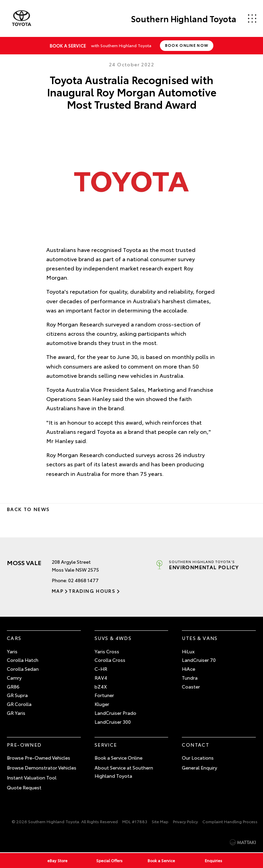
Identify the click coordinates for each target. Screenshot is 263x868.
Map (58, 591)
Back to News (28, 509)
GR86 (13, 686)
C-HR (101, 669)
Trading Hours (92, 591)
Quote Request (24, 787)
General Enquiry (199, 767)
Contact (196, 745)
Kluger (102, 704)
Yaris (12, 651)
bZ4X (101, 686)
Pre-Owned (24, 745)
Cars (14, 638)
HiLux (188, 651)
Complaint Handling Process (230, 821)
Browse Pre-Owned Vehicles (39, 758)
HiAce (189, 669)
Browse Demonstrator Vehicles (42, 767)
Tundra (190, 678)
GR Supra (17, 695)
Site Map (160, 821)
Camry (14, 678)
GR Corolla (19, 704)
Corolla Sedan (23, 669)
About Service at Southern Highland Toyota (124, 772)
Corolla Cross (110, 660)
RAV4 (101, 678)
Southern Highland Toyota (184, 18)
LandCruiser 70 (199, 660)
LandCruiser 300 (113, 722)
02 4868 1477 (83, 580)
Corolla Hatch (23, 660)
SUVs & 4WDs (113, 638)
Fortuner (104, 695)
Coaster (191, 686)
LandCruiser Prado (115, 713)
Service (106, 745)
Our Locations (198, 758)
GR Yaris (16, 713)
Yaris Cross (107, 651)
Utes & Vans (200, 638)
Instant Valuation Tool (32, 777)
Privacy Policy (185, 821)
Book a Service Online (118, 758)
